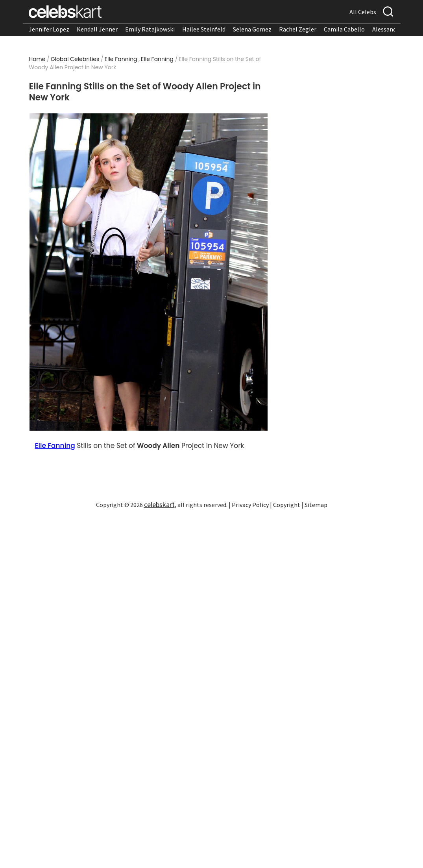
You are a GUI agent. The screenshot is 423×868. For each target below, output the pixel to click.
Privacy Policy (250, 505)
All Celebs (363, 12)
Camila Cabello (344, 29)
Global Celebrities (75, 59)
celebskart (159, 504)
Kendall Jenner (97, 29)
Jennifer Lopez (49, 29)
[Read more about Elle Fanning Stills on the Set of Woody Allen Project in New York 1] (149, 272)
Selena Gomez (252, 29)
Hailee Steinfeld (204, 29)
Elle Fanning (121, 59)
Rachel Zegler (298, 29)
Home (37, 59)
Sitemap (316, 505)
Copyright (287, 505)
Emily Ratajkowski (150, 29)
